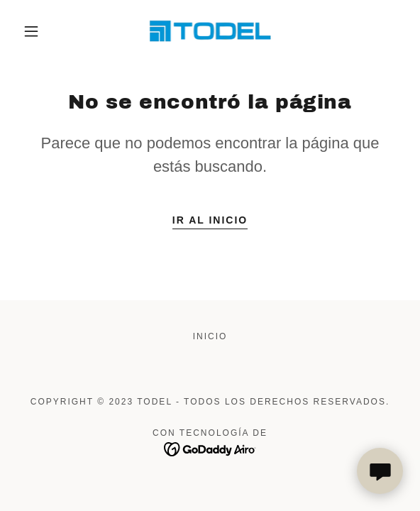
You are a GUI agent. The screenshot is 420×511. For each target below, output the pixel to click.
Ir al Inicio (210, 220)
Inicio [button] (210, 336)
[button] (36, 31)
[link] (210, 31)
